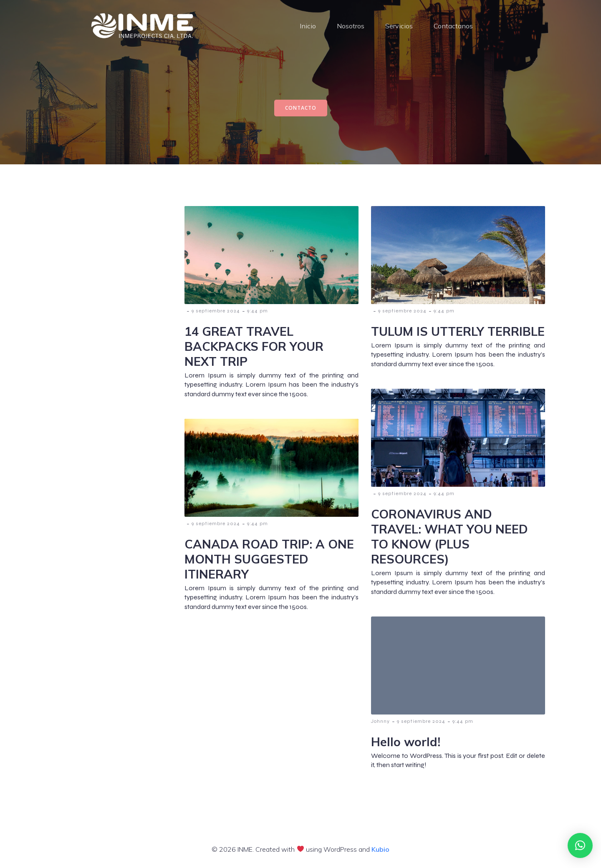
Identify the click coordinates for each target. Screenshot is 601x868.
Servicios (399, 27)
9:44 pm (258, 312)
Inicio (308, 27)
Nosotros (351, 27)
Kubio (380, 850)
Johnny (380, 722)
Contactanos (453, 27)
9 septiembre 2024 (216, 312)
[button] (580, 845)
